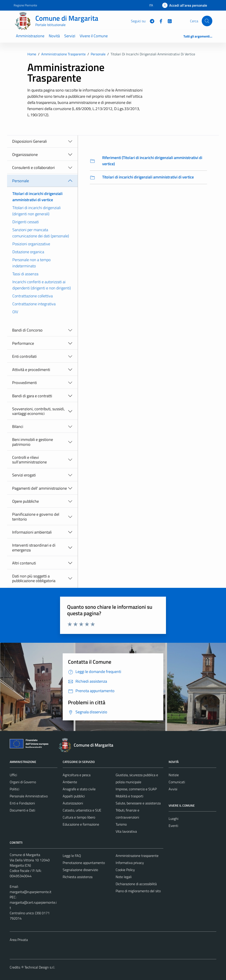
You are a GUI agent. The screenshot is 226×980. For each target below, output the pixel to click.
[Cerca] (207, 21)
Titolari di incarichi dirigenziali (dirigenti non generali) (37, 211)
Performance (23, 343)
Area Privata (19, 940)
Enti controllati (24, 356)
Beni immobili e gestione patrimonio (33, 442)
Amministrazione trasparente (137, 856)
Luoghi (173, 819)
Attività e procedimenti (31, 370)
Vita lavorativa (126, 831)
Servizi (70, 36)
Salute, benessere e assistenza (138, 803)
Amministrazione (30, 36)
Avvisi (173, 789)
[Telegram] (150, 21)
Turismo (121, 824)
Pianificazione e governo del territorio (36, 517)
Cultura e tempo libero (79, 817)
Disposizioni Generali (29, 141)
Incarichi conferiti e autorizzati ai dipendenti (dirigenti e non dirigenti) (42, 285)
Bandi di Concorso (27, 330)
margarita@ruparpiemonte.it (31, 892)
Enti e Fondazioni (22, 803)
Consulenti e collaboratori (33, 168)
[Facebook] (159, 21)
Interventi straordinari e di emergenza (34, 548)
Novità (54, 36)
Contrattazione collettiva (33, 296)
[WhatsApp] (168, 21)
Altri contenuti (24, 563)
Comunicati (177, 782)
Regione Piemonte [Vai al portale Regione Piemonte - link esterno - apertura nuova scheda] (25, 5)
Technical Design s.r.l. (40, 967)
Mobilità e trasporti (129, 796)
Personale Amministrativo (29, 796)
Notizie (174, 775)
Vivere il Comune (94, 36)
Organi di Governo (23, 782)
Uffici (13, 775)
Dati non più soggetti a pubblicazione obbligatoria (34, 578)
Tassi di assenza (25, 274)
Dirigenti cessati (26, 222)
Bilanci (18, 426)
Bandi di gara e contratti (32, 396)
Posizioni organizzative (31, 244)
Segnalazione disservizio (80, 870)
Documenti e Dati (22, 810)
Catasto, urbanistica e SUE (82, 810)
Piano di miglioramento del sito (138, 891)
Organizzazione (25, 155)
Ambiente (70, 782)
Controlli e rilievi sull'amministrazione (29, 460)
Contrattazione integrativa (34, 304)
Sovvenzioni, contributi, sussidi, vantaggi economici (38, 411)
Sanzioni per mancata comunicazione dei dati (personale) (41, 233)
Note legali (124, 877)
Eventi (173, 826)
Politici (14, 789)
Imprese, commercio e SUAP (136, 789)
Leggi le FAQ (72, 856)
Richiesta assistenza (78, 877)
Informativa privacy (130, 863)
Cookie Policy (125, 870)
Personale (21, 181)
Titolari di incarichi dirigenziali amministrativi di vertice (37, 197)
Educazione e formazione (81, 824)
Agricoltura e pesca (77, 775)
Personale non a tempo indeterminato (31, 263)
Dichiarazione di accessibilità (136, 884)
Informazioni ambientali (32, 532)
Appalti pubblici (74, 796)
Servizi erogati (24, 475)
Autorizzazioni (73, 803)
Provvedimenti (24, 383)
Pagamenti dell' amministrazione (40, 488)
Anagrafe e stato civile (79, 789)
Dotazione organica (28, 252)
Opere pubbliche (25, 501)
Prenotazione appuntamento (84, 863)
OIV (15, 312)
